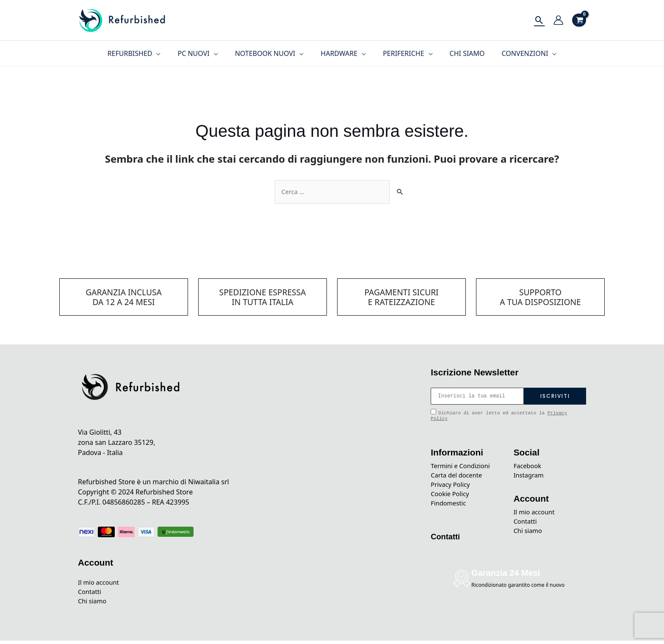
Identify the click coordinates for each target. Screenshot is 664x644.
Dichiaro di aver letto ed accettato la (499, 416)
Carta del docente (459, 477)
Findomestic (450, 508)
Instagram (530, 477)
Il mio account (100, 584)
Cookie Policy (452, 498)
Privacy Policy (452, 488)
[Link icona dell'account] (558, 20)
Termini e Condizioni (463, 467)
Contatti (91, 594)
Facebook (529, 467)
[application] (166, 53)
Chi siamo (94, 604)
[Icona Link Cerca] (539, 20)
